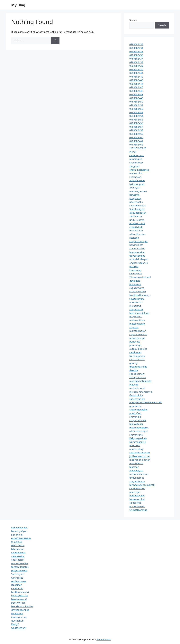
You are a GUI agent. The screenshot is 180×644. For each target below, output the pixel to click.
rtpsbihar (16, 585)
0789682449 (136, 98)
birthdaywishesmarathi (142, 485)
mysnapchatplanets (140, 381)
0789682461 (136, 141)
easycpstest (18, 560)
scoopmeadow (138, 291)
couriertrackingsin (140, 453)
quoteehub (17, 621)
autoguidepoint (138, 349)
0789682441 (136, 73)
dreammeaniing (138, 367)
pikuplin (134, 266)
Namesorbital (137, 499)
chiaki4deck (136, 227)
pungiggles (136, 159)
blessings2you (19, 531)
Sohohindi (17, 535)
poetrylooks (136, 202)
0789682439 (136, 66)
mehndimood (137, 388)
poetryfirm (135, 413)
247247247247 (138, 148)
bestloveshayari (20, 592)
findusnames (137, 478)
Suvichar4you (137, 209)
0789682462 (136, 145)
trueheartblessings (140, 295)
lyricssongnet (137, 184)
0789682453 (136, 112)
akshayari (135, 188)
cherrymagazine (138, 410)
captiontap (135, 352)
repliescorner (19, 581)
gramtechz (135, 406)
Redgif (15, 624)
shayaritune (136, 435)
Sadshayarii (18, 574)
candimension (137, 488)
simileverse (136, 216)
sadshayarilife (137, 399)
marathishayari (138, 331)
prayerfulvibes (19, 570)
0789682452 (136, 109)
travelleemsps (137, 256)
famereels (17, 542)
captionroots (136, 155)
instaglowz (135, 306)
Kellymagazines (138, 438)
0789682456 (136, 123)
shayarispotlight (138, 241)
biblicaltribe (18, 545)
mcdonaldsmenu (139, 474)
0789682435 (136, 51)
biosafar (134, 467)
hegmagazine (137, 252)
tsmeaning (135, 270)
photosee (135, 445)
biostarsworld (19, 599)
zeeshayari (135, 177)
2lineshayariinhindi (140, 277)
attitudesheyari (138, 213)
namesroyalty (137, 495)
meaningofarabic (139, 428)
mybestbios (136, 173)
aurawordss (136, 302)
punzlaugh (135, 345)
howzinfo (135, 195)
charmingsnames (139, 170)
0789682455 (136, 120)
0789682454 (136, 116)
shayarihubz (136, 309)
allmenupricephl (139, 431)
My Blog (18, 5)
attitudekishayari (139, 259)
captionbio (17, 588)
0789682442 (136, 77)
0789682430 (136, 69)
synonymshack (20, 595)
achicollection (137, 180)
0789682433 (136, 44)
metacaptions (137, 320)
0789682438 (136, 62)
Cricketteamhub (138, 510)
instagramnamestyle (141, 392)
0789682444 (136, 84)
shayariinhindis (138, 420)
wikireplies (17, 578)
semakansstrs (137, 359)
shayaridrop (136, 163)
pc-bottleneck (137, 506)
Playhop (134, 385)
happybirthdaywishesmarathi (146, 402)
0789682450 (136, 102)
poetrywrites (18, 603)
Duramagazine (138, 442)
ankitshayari (136, 471)
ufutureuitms (137, 220)
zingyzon (134, 166)
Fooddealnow (137, 374)
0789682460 (136, 137)
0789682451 (136, 105)
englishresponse (139, 263)
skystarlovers (137, 299)
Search (133, 20)
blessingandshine (139, 313)
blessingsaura (137, 324)
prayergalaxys (137, 338)
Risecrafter (17, 613)
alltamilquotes (137, 234)
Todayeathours (138, 377)
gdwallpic (135, 281)
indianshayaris (19, 528)
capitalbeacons (138, 206)
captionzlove (18, 553)
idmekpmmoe (19, 617)
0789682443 (136, 80)
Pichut (133, 152)
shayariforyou (137, 481)
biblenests (135, 284)
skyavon (134, 327)
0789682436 (136, 55)
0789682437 (136, 59)
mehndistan (136, 231)
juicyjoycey (135, 198)
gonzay (133, 363)
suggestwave (137, 288)
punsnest (135, 342)
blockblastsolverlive (22, 606)
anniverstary (136, 449)
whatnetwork (19, 628)
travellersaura (137, 223)
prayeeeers (136, 316)
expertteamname (21, 538)
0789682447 (136, 91)
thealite (134, 370)
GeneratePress (104, 640)
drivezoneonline (20, 610)
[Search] (55, 41)
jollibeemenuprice (139, 456)
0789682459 (136, 134)
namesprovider (20, 563)
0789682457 (136, 127)
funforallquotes (20, 567)
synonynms (136, 273)
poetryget (135, 492)
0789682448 (136, 94)
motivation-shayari (140, 460)
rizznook (134, 238)
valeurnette (18, 556)
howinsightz (136, 245)
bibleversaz (18, 549)
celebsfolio (135, 503)
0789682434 (136, 48)
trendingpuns (137, 356)
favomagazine (137, 248)
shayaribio (135, 417)
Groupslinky (136, 395)
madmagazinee (138, 191)
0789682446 (136, 87)
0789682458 (136, 130)
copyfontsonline (138, 334)
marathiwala (136, 463)
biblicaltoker (136, 424)
